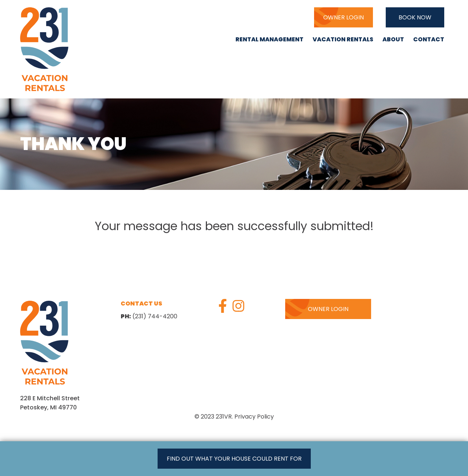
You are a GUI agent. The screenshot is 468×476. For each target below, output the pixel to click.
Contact (429, 39)
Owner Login (344, 17)
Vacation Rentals (343, 39)
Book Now (415, 17)
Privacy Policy (254, 417)
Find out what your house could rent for (234, 459)
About (393, 39)
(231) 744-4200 (272, 17)
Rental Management (269, 39)
